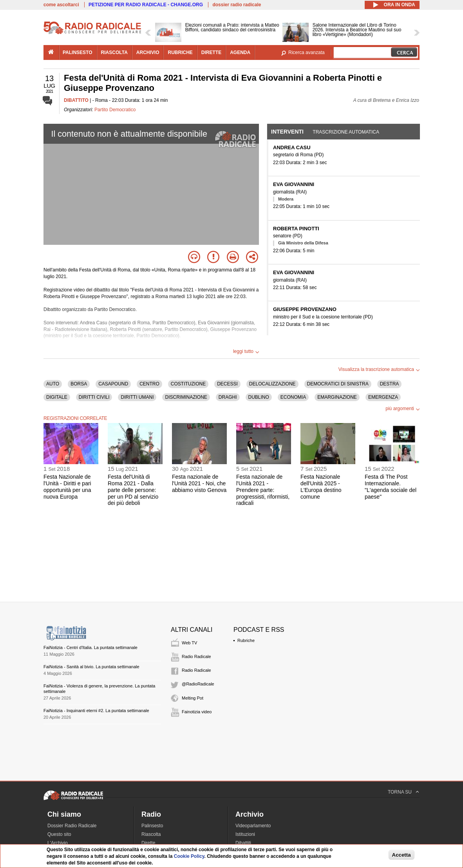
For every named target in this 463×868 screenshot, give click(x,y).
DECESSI (227, 384)
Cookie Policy (189, 856)
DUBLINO (259, 397)
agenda (240, 52)
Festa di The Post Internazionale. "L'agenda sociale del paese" (391, 486)
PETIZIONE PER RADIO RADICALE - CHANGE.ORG (146, 5)
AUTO (53, 384)
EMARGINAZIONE (337, 397)
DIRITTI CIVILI (94, 397)
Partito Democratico (115, 110)
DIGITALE (57, 397)
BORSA (79, 384)
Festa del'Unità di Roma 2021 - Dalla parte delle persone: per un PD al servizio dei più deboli (133, 490)
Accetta (402, 855)
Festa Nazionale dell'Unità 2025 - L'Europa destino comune (321, 486)
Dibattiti (243, 843)
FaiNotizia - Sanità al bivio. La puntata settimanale (91, 667)
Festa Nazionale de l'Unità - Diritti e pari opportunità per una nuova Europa (67, 486)
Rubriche (246, 640)
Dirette (148, 843)
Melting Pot (193, 698)
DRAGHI (228, 397)
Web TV (189, 643)
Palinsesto (152, 826)
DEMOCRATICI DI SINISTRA (338, 384)
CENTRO (149, 384)
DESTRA (390, 384)
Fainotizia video (197, 712)
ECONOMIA (293, 397)
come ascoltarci (61, 5)
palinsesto (78, 52)
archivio (148, 52)
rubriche (180, 52)
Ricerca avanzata (307, 52)
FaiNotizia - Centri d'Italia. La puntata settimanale (90, 647)
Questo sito (59, 834)
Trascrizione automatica (346, 132)
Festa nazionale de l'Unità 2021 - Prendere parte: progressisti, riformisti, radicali (263, 490)
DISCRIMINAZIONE (186, 397)
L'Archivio (58, 843)
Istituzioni (245, 834)
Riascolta (151, 834)
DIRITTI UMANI (137, 397)
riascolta (114, 52)
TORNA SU (400, 792)
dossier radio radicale (237, 5)
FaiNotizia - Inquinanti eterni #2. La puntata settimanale (96, 711)
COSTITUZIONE (188, 384)
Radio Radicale (196, 656)
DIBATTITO (76, 100)
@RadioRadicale (198, 684)
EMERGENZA (383, 397)
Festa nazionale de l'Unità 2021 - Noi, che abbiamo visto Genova (199, 483)
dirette (211, 52)
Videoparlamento (253, 826)
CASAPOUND (113, 384)
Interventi (287, 132)
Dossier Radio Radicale (72, 826)
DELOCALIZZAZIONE (272, 384)
